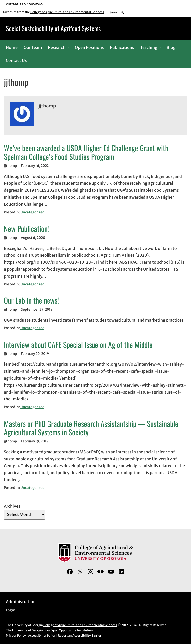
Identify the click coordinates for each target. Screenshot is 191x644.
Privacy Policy (16, 635)
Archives (12, 506)
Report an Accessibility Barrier (80, 635)
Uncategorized (32, 212)
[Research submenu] (68, 47)
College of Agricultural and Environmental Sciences (67, 12)
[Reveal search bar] (117, 12)
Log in (11, 610)
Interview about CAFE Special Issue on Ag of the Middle (78, 345)
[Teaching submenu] (160, 47)
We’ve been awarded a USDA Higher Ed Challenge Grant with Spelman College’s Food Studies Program (86, 152)
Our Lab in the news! (31, 300)
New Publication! (26, 229)
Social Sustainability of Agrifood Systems (53, 28)
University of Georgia (27, 630)
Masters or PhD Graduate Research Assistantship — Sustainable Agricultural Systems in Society (91, 428)
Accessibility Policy (42, 635)
